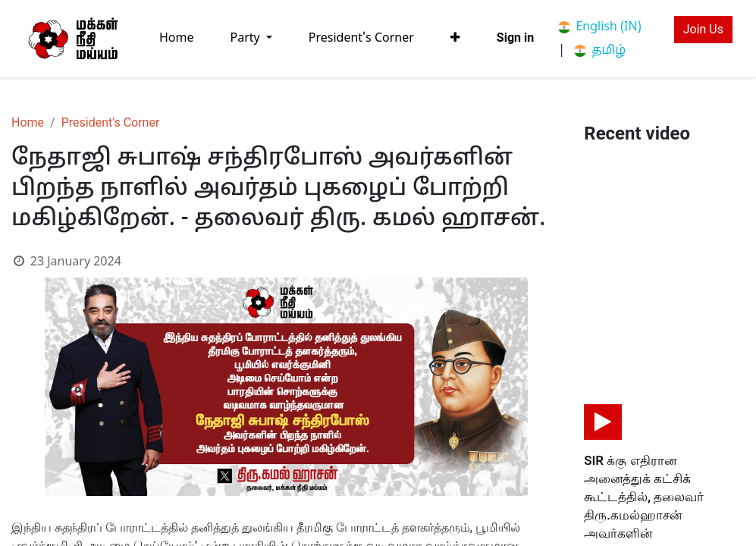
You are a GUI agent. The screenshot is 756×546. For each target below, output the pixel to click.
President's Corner (111, 122)
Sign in (515, 38)
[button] (455, 38)
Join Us (703, 29)
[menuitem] (177, 38)
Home (28, 122)
